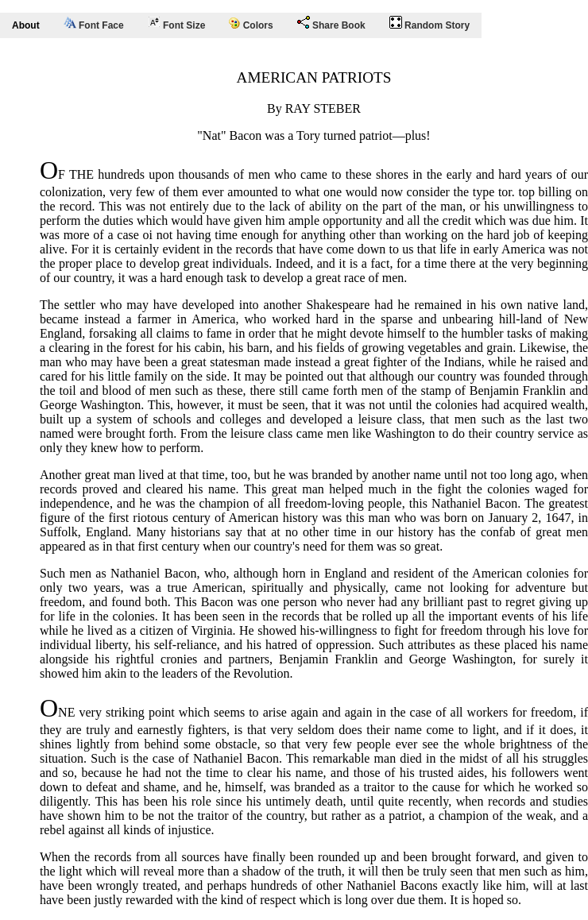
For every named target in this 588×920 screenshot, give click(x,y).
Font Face (94, 24)
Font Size (177, 23)
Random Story (429, 23)
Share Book (331, 23)
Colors (251, 24)
